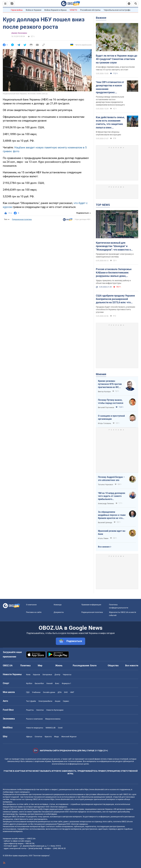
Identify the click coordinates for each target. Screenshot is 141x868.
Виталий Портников (106, 407)
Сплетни (38, 737)
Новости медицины (35, 728)
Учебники (36, 692)
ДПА (60, 692)
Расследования (81, 666)
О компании (31, 605)
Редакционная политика (22, 219)
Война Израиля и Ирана (55, 10)
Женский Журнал (69, 737)
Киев (28, 675)
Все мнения (104, 547)
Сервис (66, 701)
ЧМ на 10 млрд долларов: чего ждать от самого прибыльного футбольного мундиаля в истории (112, 496)
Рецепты (30, 710)
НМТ (72, 692)
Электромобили (45, 701)
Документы (59, 612)
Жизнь (59, 666)
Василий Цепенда (105, 523)
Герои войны (17, 10)
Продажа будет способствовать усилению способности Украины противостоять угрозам (115, 310)
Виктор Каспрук (104, 392)
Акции (58, 701)
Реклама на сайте (34, 612)
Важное (101, 18)
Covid (60, 728)
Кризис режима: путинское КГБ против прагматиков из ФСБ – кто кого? (110, 384)
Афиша (29, 737)
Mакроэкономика (53, 719)
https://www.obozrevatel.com (96, 789)
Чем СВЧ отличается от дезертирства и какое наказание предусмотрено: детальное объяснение (110, 87)
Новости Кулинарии (55, 710)
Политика (25, 666)
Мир (40, 666)
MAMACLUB (51, 728)
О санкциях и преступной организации (111, 417)
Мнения (101, 374)
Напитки (40, 710)
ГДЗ (28, 692)
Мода (56, 737)
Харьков (36, 675)
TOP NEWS (103, 205)
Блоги (93, 666)
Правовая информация (91, 605)
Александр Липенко (106, 504)
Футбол (29, 683)
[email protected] (35, 848)
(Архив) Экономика (19, 33)
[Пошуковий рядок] (136, 4)
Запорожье (47, 675)
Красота (48, 737)
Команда (58, 605)
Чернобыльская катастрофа (117, 10)
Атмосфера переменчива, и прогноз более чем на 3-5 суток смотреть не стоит (115, 68)
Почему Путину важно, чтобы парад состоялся (111, 402)
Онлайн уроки (49, 692)
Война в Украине (34, 10)
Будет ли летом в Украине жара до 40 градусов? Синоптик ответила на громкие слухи (117, 59)
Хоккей (49, 683)
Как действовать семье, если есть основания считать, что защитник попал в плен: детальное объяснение (110, 123)
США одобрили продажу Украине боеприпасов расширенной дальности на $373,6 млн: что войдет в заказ (115, 299)
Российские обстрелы (90, 10)
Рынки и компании (34, 719)
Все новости (132, 666)
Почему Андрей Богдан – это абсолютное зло (111, 479)
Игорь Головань (105, 423)
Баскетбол (39, 683)
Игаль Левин (103, 538)
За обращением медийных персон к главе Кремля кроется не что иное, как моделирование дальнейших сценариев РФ (112, 515)
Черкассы (67, 675)
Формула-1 (66, 683)
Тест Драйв (31, 701)
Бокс (57, 683)
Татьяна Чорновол (106, 485)
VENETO (73, 10)
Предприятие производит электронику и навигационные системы (115, 255)
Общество (113, 666)
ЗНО (66, 692)
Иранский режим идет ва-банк (112, 532)
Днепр (57, 675)
